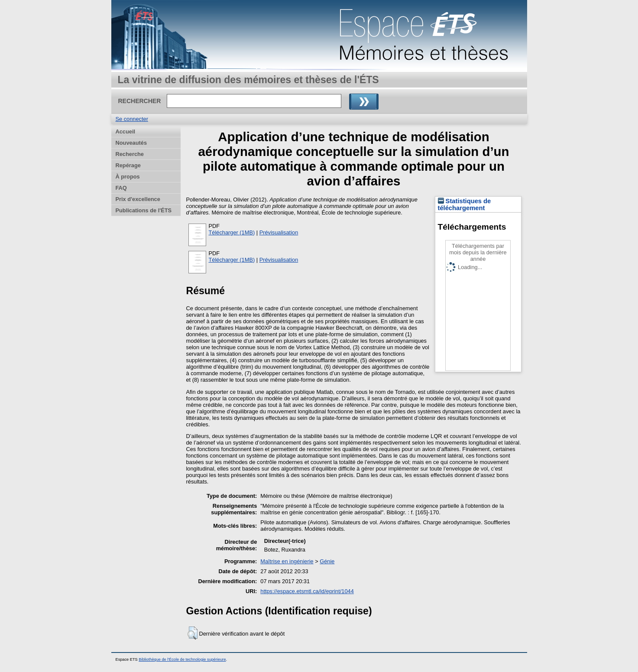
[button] (193, 633)
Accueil (126, 131)
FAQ (121, 188)
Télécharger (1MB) (232, 232)
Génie (327, 561)
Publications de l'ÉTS (144, 210)
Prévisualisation (279, 232)
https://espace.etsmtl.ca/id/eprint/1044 (307, 591)
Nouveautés (131, 143)
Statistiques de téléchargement (465, 205)
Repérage (128, 165)
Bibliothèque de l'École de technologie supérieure (182, 659)
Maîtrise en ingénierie (287, 561)
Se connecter (132, 119)
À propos (128, 177)
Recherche (130, 154)
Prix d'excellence (138, 199)
